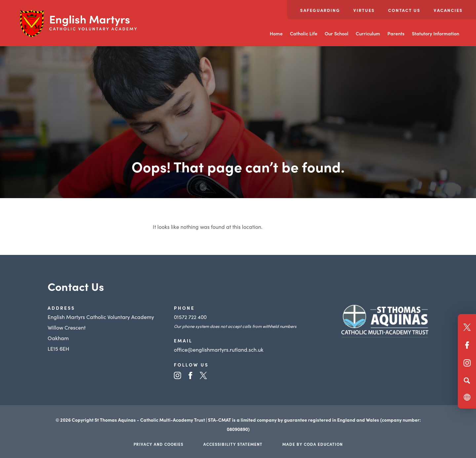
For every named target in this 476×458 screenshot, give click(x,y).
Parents (396, 33)
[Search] (467, 380)
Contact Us (404, 10)
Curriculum (368, 33)
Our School (337, 33)
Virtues (364, 10)
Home (276, 33)
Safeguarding (320, 10)
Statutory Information (436, 33)
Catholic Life (304, 33)
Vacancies (448, 10)
